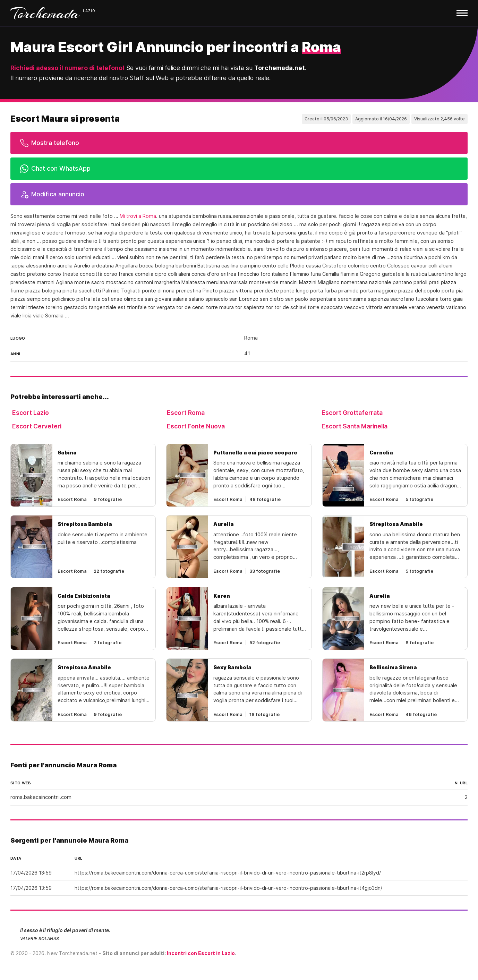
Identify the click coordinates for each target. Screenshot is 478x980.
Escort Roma (186, 413)
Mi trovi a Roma (138, 216)
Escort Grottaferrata (352, 413)
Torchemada (45, 13)
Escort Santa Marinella (355, 426)
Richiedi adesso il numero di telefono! (67, 68)
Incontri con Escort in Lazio (201, 953)
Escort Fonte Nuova (196, 426)
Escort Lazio (31, 413)
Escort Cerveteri (37, 426)
